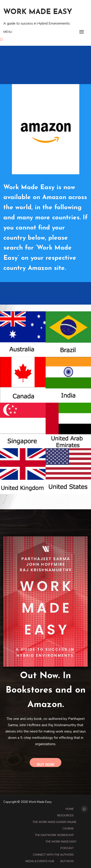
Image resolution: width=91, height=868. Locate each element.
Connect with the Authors (53, 855)
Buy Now (45, 765)
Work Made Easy (38, 12)
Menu (8, 32)
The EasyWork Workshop (54, 835)
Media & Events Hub (40, 861)
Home (70, 809)
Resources (65, 815)
